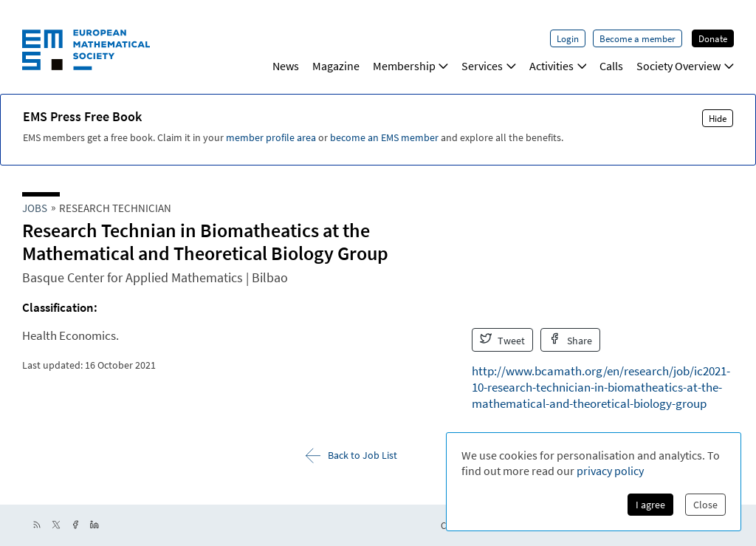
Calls (611, 66)
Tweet (503, 340)
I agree (650, 505)
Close (705, 505)
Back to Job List (351, 455)
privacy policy (610, 471)
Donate (713, 38)
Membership (411, 66)
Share (570, 340)
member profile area (271, 137)
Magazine (336, 66)
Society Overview (685, 66)
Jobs (35, 208)
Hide (718, 118)
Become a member (638, 38)
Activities (558, 66)
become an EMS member (384, 137)
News (286, 66)
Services (489, 66)
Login (568, 38)
